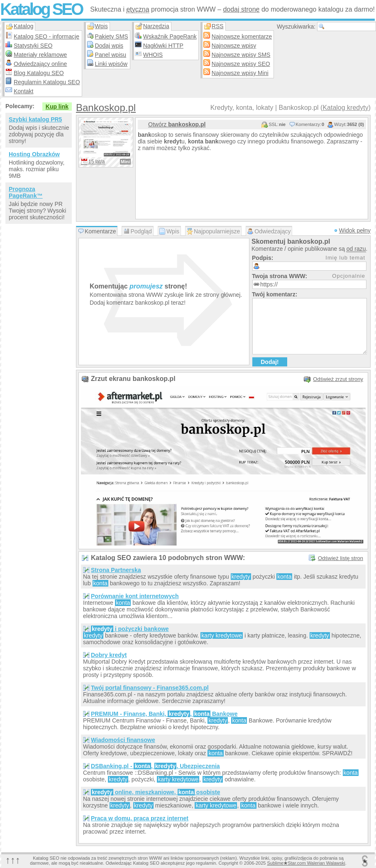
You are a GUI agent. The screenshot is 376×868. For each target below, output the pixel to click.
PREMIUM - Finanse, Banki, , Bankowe (164, 714)
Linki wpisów (111, 64)
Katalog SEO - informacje (46, 36)
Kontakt (23, 91)
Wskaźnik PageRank (170, 36)
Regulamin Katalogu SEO (47, 82)
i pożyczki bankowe (130, 629)
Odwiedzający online (40, 64)
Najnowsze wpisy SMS (241, 55)
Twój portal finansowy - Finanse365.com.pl (150, 688)
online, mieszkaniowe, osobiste (155, 792)
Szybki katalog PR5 (35, 119)
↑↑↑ (13, 860)
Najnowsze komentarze (242, 36)
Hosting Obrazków (34, 154)
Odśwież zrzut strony (338, 379)
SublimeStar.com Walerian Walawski (306, 863)
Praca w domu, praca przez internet (140, 818)
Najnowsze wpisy (234, 46)
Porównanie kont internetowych (135, 596)
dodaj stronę (241, 9)
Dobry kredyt (109, 655)
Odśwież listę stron (341, 558)
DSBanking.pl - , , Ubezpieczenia (155, 766)
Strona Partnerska (116, 570)
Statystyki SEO (33, 46)
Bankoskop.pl (106, 108)
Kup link (57, 107)
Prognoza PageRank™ (26, 192)
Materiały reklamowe (40, 55)
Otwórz (177, 124)
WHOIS (153, 55)
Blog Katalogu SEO (39, 73)
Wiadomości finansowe (123, 740)
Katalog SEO (41, 9)
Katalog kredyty (345, 108)
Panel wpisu (111, 55)
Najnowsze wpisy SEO (241, 64)
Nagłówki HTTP (163, 46)
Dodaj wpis (109, 46)
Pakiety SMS (112, 36)
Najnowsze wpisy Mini (240, 73)
